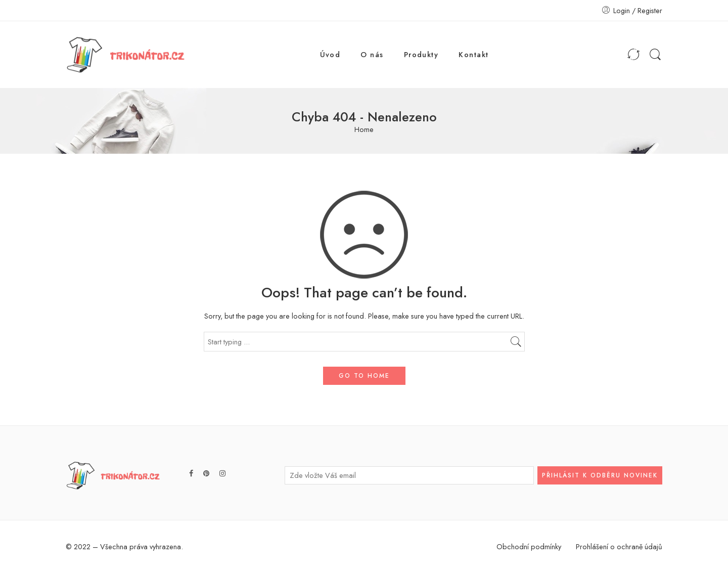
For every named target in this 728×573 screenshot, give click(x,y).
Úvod (330, 54)
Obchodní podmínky (529, 546)
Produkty (421, 54)
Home (364, 130)
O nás (372, 54)
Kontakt (473, 54)
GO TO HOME (364, 376)
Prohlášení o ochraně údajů (619, 546)
